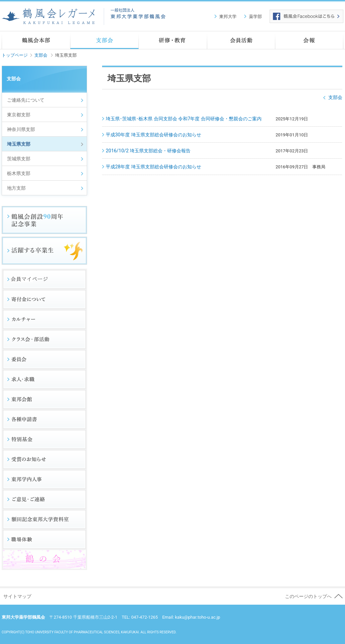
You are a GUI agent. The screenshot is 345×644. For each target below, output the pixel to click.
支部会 (41, 55)
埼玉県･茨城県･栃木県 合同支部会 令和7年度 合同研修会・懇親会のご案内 (184, 119)
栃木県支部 (19, 173)
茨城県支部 (19, 159)
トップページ (15, 55)
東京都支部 (19, 115)
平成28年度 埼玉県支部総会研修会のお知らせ (153, 167)
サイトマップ (17, 596)
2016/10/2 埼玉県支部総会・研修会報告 (148, 151)
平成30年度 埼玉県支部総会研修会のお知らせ (153, 135)
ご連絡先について (26, 100)
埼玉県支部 (19, 144)
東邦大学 (228, 16)
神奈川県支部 (21, 129)
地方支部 (16, 188)
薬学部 (255, 16)
